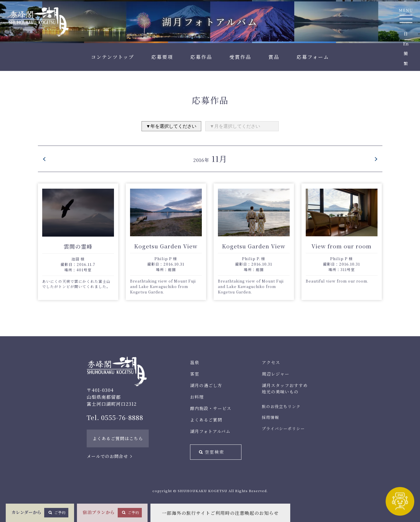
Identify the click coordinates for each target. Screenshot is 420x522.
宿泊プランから (112, 513)
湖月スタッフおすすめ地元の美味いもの (285, 388)
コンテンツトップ (113, 57)
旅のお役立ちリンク (281, 406)
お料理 (197, 397)
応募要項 (162, 57)
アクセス (271, 362)
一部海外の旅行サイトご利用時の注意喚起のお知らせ (220, 513)
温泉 (195, 362)
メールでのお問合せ (107, 456)
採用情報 (270, 417)
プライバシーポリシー (283, 428)
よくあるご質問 (206, 420)
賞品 (274, 57)
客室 (195, 374)
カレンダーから (40, 513)
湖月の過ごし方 (206, 385)
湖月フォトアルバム (210, 431)
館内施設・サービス (211, 408)
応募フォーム (313, 57)
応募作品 (201, 57)
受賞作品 (240, 57)
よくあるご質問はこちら (118, 438)
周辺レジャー (276, 374)
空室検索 (214, 452)
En (406, 43)
